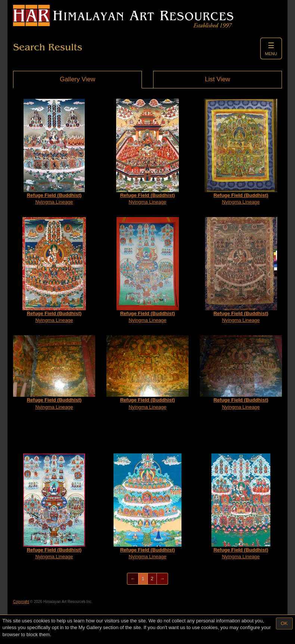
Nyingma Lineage (54, 152)
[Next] (162, 579)
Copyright (21, 602)
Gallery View (77, 79)
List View (218, 79)
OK (284, 623)
